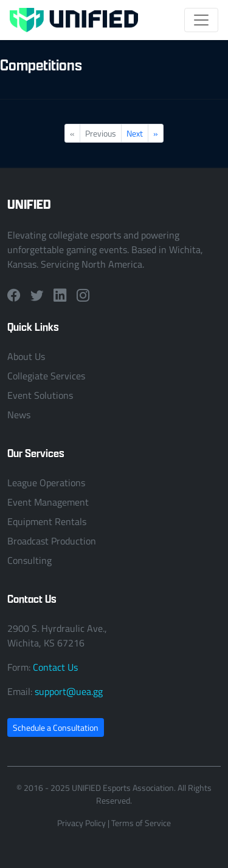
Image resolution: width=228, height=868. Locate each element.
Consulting (29, 560)
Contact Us (55, 667)
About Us (26, 356)
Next (135, 133)
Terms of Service (141, 823)
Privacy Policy (81, 823)
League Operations (46, 483)
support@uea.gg (69, 691)
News (19, 415)
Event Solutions (40, 395)
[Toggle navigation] (201, 20)
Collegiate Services (46, 376)
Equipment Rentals (47, 521)
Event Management (48, 502)
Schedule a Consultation (56, 727)
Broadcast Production (52, 541)
